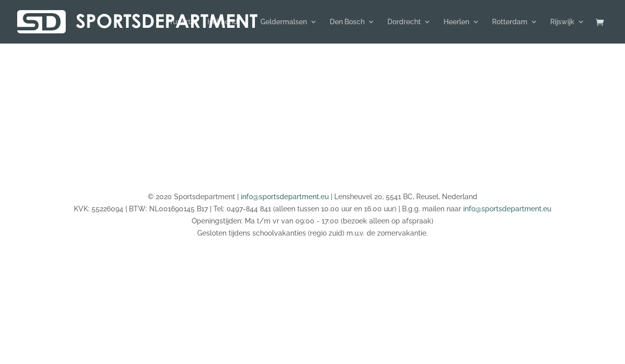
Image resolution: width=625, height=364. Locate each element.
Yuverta (182, 22)
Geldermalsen (284, 22)
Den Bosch (347, 22)
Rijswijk (562, 22)
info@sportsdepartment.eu (285, 197)
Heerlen (456, 22)
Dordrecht (404, 22)
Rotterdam (510, 22)
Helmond (222, 22)
